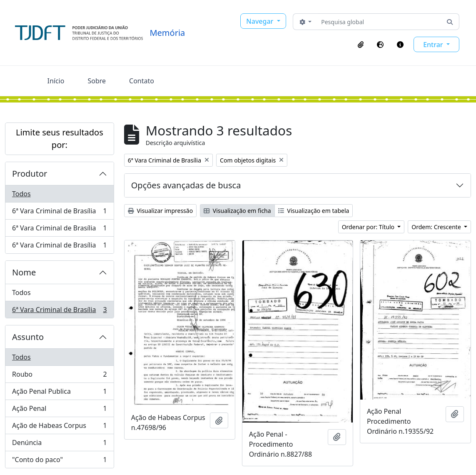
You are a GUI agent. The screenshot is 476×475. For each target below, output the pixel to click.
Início (56, 81)
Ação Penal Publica (59, 393)
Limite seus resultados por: (60, 139)
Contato (142, 81)
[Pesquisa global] (379, 22)
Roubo (59, 376)
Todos (21, 194)
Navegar (260, 21)
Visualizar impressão (160, 211)
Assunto (28, 337)
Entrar (434, 45)
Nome (24, 272)
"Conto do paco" (59, 461)
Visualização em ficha (237, 211)
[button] (361, 45)
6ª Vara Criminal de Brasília (59, 213)
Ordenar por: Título (369, 227)
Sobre (97, 81)
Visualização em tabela (314, 211)
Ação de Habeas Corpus (59, 427)
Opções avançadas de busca (186, 185)
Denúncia (59, 444)
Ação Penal (59, 410)
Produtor (30, 174)
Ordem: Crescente (437, 227)
